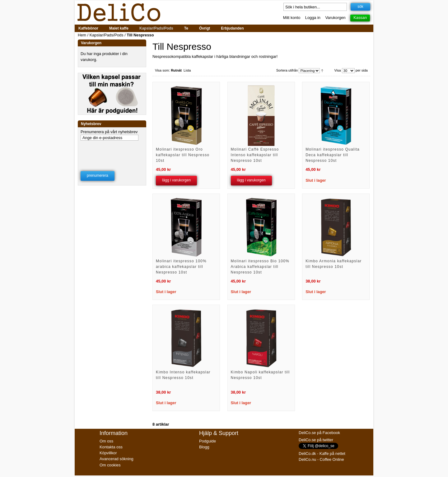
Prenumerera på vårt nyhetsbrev (109, 132)
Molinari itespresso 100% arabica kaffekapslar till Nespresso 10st (181, 267)
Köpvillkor (108, 453)
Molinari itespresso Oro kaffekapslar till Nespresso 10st (183, 155)
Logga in (313, 18)
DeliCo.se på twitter (316, 440)
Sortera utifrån (287, 70)
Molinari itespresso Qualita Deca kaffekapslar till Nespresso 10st (333, 155)
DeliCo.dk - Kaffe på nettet (322, 454)
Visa (338, 70)
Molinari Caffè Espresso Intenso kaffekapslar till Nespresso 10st (255, 155)
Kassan (360, 18)
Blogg (204, 447)
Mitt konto (292, 18)
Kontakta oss (111, 447)
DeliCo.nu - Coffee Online (321, 459)
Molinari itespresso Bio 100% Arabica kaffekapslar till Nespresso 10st (260, 267)
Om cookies (110, 465)
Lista (187, 70)
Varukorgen (336, 18)
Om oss (106, 441)
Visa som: (162, 70)
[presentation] (112, 152)
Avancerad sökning (117, 459)
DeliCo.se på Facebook (319, 433)
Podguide (208, 441)
